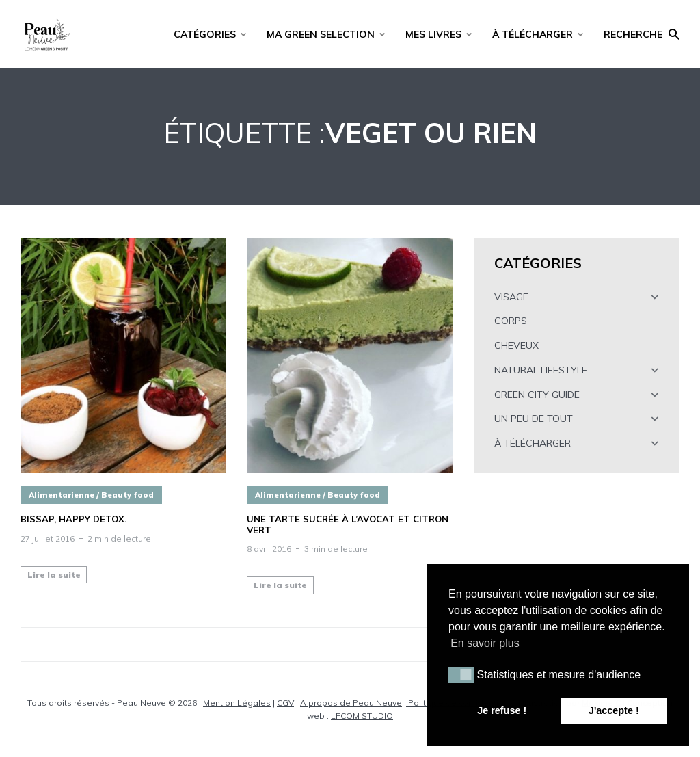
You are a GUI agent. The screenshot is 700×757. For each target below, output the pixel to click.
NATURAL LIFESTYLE (541, 370)
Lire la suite (54, 575)
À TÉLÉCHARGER (533, 34)
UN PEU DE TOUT (534, 419)
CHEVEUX (516, 345)
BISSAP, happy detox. (73, 519)
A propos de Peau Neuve (351, 703)
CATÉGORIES (205, 34)
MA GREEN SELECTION (321, 34)
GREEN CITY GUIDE (537, 395)
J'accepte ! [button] (614, 710)
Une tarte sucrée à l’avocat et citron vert (348, 525)
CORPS (511, 321)
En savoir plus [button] (485, 643)
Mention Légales (237, 703)
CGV (285, 703)
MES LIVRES (433, 34)
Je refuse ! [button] (502, 710)
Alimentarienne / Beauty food (91, 495)
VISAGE (511, 297)
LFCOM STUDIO (362, 716)
